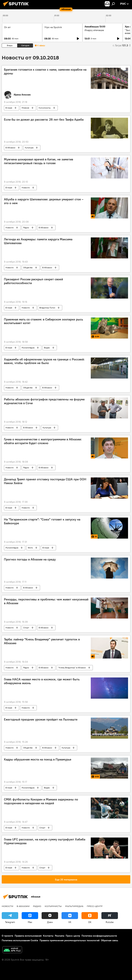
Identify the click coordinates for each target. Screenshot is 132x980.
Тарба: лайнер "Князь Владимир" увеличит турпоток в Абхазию (42, 641)
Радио (26, 228)
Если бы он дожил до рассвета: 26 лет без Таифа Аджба (44, 120)
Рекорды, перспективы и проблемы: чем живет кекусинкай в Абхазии (46, 601)
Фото (30, 548)
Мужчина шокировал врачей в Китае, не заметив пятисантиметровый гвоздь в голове (38, 161)
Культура (29, 148)
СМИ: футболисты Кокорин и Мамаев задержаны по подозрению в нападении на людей (41, 801)
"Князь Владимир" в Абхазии (72, 668)
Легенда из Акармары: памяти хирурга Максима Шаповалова (38, 241)
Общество (28, 267)
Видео (47, 348)
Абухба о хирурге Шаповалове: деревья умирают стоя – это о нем (44, 201)
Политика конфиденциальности (99, 936)
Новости (26, 188)
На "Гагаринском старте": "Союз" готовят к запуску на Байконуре (42, 521)
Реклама (60, 936)
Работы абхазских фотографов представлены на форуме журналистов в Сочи (44, 401)
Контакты (48, 936)
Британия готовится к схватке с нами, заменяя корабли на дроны (45, 72)
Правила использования (28, 936)
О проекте (7, 936)
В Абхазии (10, 148)
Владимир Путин (47, 308)
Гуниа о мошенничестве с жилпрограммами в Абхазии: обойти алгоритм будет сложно (43, 441)
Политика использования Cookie (20, 940)
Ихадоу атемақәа (94, 30)
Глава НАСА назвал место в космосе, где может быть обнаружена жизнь (42, 681)
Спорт (26, 628)
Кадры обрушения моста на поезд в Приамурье (38, 759)
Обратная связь (109, 940)
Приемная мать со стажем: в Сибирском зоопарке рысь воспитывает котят (43, 321)
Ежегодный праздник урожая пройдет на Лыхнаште (41, 719)
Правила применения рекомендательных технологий (70, 940)
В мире (9, 108)
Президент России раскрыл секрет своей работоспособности (33, 281)
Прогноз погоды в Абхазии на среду (30, 559)
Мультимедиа (28, 348)
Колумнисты (45, 108)
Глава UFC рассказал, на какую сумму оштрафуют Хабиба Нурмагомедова (45, 841)
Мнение (25, 108)
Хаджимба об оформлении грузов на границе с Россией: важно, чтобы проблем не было (44, 361)
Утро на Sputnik (53, 27)
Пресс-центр (95, 906)
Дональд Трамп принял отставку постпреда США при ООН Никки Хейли (45, 481)
